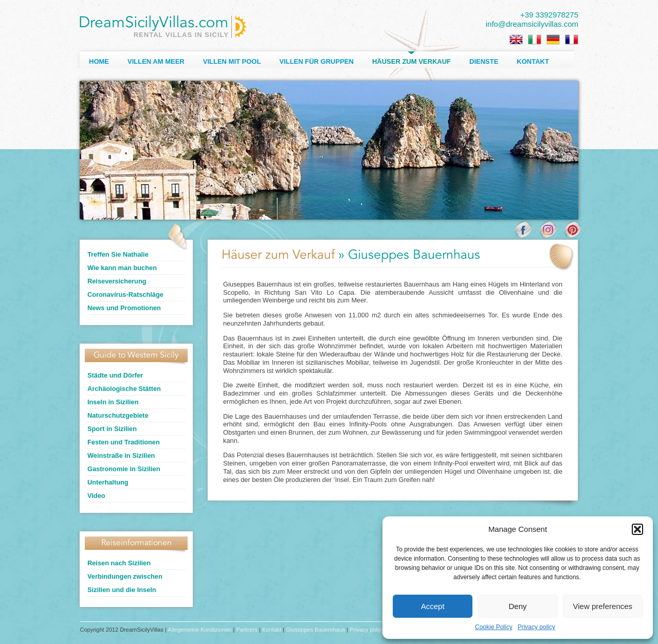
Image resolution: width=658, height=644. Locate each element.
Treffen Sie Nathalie (118, 254)
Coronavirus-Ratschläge (125, 294)
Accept (433, 606)
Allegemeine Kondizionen (199, 630)
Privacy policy (536, 627)
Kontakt (533, 61)
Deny (517, 606)
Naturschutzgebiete (118, 415)
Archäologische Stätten (124, 389)
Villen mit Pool (232, 61)
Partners (247, 630)
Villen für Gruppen (316, 61)
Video (96, 496)
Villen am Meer (156, 61)
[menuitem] (516, 40)
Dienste (484, 61)
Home (99, 61)
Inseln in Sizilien (113, 402)
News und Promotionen (124, 308)
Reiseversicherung (117, 281)
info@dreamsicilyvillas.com (532, 24)
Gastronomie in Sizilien (124, 469)
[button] (637, 529)
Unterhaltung (108, 482)
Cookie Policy (494, 627)
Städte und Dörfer (115, 375)
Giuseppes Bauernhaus (315, 630)
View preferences (603, 606)
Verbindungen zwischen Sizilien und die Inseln (125, 583)
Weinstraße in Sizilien (121, 455)
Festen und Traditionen (124, 442)
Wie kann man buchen (122, 268)
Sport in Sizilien (112, 429)
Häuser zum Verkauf (412, 61)
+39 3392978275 (549, 15)
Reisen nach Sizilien (119, 563)
